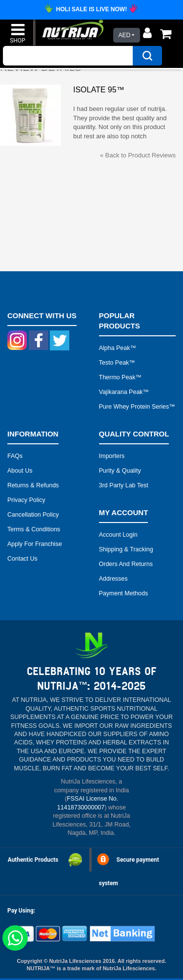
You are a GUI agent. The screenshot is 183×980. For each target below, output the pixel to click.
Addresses (113, 579)
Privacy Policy (26, 500)
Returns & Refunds (33, 485)
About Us (20, 471)
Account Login (118, 535)
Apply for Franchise (35, 544)
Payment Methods (124, 593)
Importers (112, 456)
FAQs (15, 456)
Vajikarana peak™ (124, 392)
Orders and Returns (126, 564)
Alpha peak (115, 348)
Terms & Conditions (34, 529)
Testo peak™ (117, 363)
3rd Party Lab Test (124, 485)
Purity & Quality (120, 471)
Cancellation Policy (33, 515)
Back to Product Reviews (138, 155)
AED (124, 35)
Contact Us (22, 559)
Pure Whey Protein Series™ (137, 407)
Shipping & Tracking (126, 549)
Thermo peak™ (121, 377)
